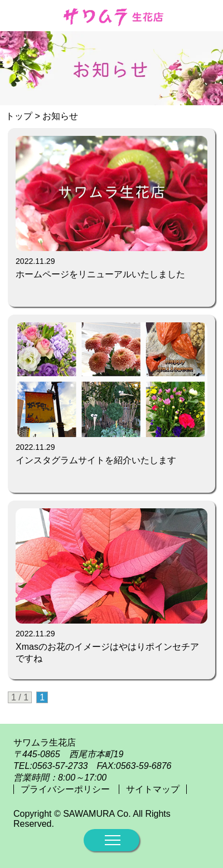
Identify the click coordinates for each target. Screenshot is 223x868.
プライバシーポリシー (66, 789)
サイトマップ (153, 789)
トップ (19, 116)
